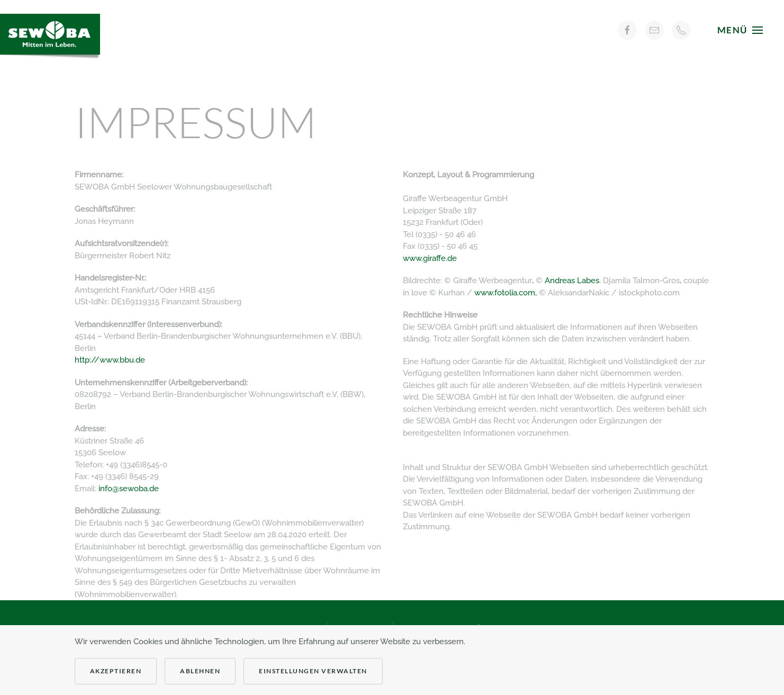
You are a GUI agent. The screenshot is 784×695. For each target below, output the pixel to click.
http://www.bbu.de (110, 360)
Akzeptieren (116, 671)
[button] (740, 30)
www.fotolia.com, (507, 293)
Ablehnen (200, 671)
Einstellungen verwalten (313, 671)
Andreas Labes (572, 281)
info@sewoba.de (129, 489)
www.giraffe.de (430, 258)
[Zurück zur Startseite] (53, 30)
